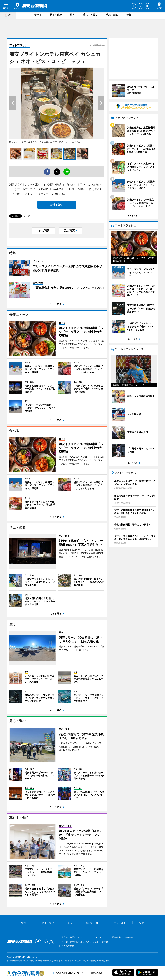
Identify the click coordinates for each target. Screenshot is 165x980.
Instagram (148, 6)
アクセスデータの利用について (76, 942)
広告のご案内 (68, 946)
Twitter (140, 6)
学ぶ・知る (112, 15)
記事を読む (57, 205)
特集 (129, 15)
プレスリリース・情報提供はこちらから (114, 937)
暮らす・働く (90, 15)
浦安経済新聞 (31, 6)
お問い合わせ (102, 942)
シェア (27, 216)
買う (72, 15)
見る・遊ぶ (56, 15)
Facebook (133, 6)
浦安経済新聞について (72, 937)
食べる (38, 15)
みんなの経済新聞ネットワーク (26, 973)
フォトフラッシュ (20, 45)
